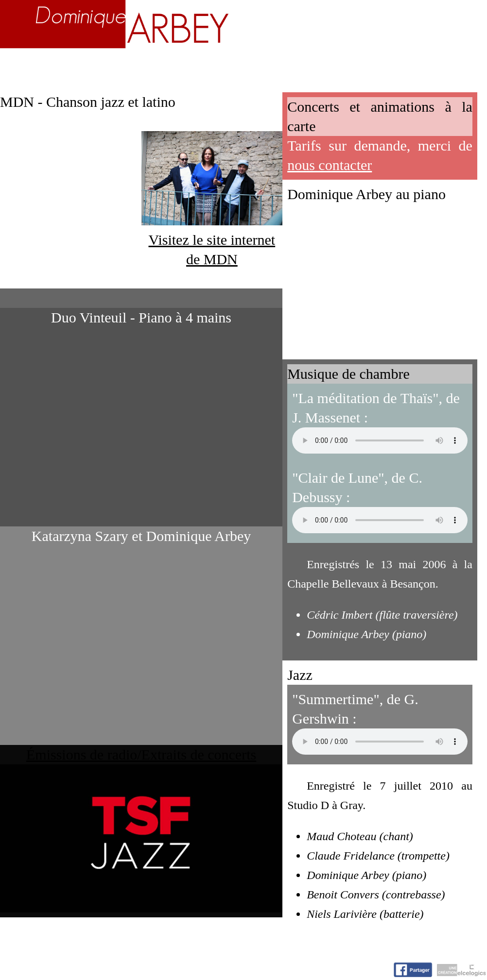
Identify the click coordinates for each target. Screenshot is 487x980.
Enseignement (170, 66)
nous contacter (330, 165)
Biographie (88, 66)
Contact (461, 66)
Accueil (26, 66)
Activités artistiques (280, 66)
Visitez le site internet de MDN (212, 240)
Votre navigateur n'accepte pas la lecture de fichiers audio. (380, 440)
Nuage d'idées (390, 66)
